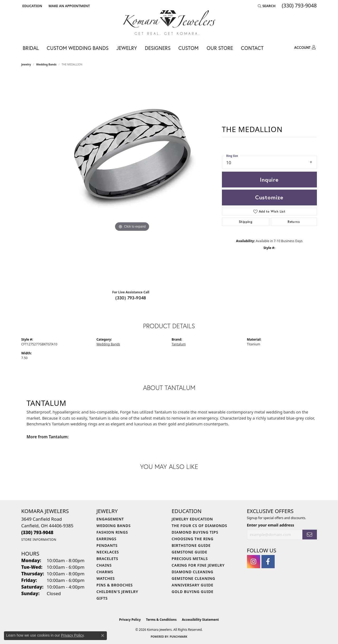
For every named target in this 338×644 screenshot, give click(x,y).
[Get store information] (39, 540)
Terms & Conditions (161, 620)
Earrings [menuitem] (107, 539)
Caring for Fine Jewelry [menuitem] (198, 565)
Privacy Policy (130, 620)
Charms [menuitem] (105, 572)
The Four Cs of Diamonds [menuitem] (199, 526)
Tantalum (179, 344)
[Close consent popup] (103, 636)
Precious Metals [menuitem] (190, 559)
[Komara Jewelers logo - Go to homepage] (169, 23)
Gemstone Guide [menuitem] (190, 552)
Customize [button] (269, 197)
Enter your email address (271, 525)
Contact (252, 48)
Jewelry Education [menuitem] (192, 519)
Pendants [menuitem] (107, 545)
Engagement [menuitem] (110, 519)
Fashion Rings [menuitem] (112, 532)
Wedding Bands (46, 64)
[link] (69, 6)
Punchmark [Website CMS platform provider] (178, 637)
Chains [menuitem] (104, 565)
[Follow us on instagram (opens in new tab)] (254, 562)
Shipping (246, 222)
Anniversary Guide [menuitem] (193, 585)
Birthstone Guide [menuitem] (191, 545)
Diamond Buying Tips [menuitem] (195, 532)
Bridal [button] (31, 48)
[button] (32, 6)
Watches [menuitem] (106, 578)
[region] (132, 180)
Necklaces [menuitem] (108, 552)
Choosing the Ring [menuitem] (193, 539)
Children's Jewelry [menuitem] (117, 592)
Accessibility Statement (200, 620)
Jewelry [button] (127, 48)
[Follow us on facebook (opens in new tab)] (268, 562)
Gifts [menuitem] (102, 598)
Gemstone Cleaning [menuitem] (194, 578)
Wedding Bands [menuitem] (114, 526)
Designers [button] (158, 48)
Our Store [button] (220, 48)
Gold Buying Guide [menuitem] (193, 592)
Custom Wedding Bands (78, 48)
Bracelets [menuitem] (107, 559)
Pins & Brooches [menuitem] (115, 585)
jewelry (26, 64)
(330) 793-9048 (131, 298)
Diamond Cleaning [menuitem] (193, 572)
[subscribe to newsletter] (310, 535)
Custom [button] (189, 48)
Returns (294, 222)
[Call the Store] (37, 532)
